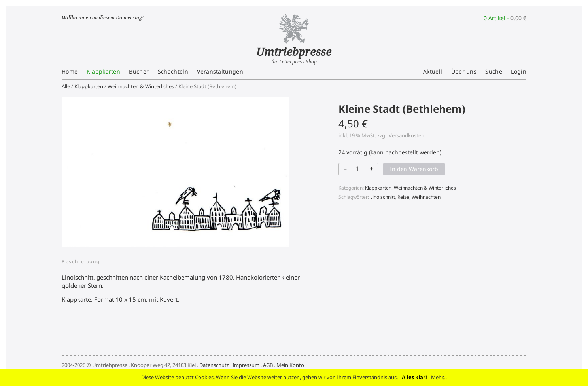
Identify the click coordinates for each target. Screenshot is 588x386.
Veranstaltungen (220, 71)
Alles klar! (414, 377)
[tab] (83, 262)
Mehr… (439, 377)
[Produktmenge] (358, 169)
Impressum (246, 365)
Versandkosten (406, 135)
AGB (268, 365)
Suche (494, 71)
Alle (66, 86)
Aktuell (433, 71)
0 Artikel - (505, 18)
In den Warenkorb (414, 169)
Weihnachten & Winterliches (141, 86)
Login (519, 71)
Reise (403, 197)
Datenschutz (214, 365)
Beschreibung (81, 261)
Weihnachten (426, 197)
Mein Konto (290, 365)
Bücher (139, 71)
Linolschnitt (383, 197)
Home (70, 71)
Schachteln (173, 71)
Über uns (464, 71)
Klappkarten (104, 71)
